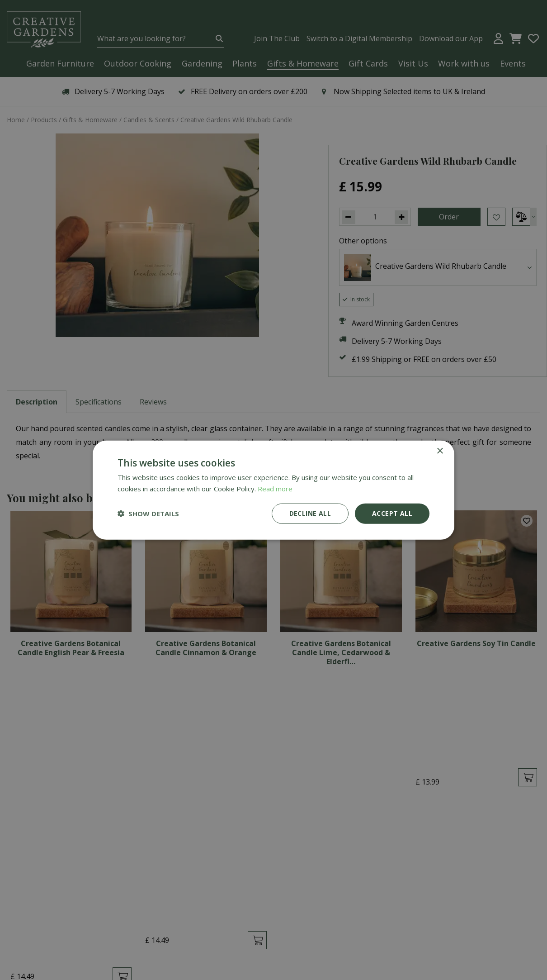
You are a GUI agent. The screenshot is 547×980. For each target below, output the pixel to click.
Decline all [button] (310, 513)
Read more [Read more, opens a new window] (275, 489)
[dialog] (273, 490)
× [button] (440, 451)
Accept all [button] (392, 513)
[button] (148, 514)
